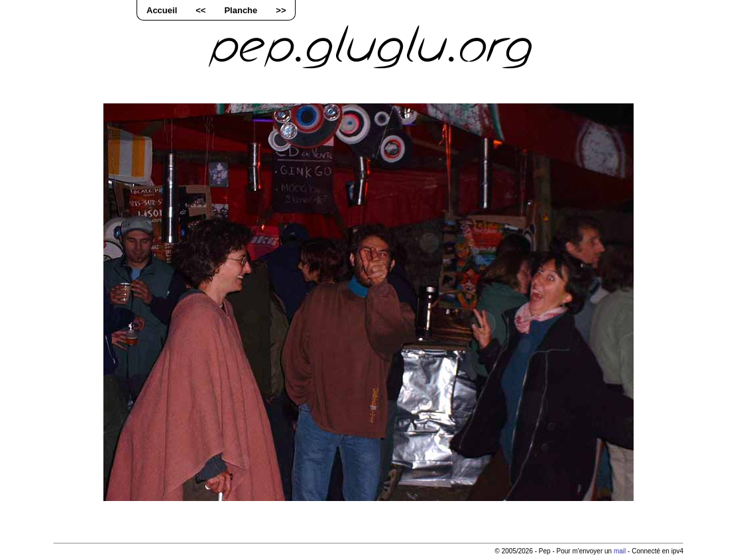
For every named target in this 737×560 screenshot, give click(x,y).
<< (200, 10)
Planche (241, 10)
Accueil (162, 10)
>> (281, 10)
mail (620, 551)
